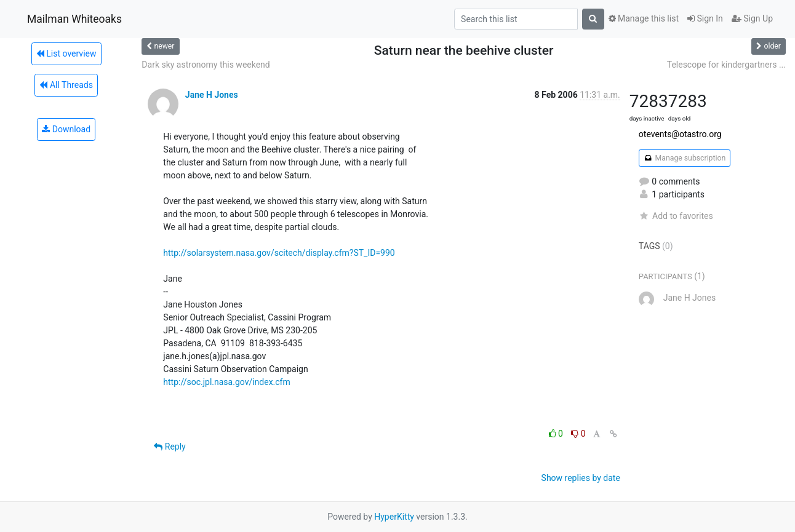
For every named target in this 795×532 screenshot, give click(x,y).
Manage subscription (685, 158)
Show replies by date (581, 478)
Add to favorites (676, 216)
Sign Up (752, 18)
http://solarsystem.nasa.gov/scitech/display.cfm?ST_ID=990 (279, 253)
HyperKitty (394, 517)
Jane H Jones (212, 95)
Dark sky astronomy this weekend (206, 65)
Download (66, 129)
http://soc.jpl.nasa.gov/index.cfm (226, 382)
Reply (170, 447)
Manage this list (644, 18)
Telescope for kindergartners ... (726, 65)
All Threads (66, 85)
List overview (66, 54)
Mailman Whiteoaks (74, 19)
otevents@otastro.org (680, 134)
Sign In (705, 18)
